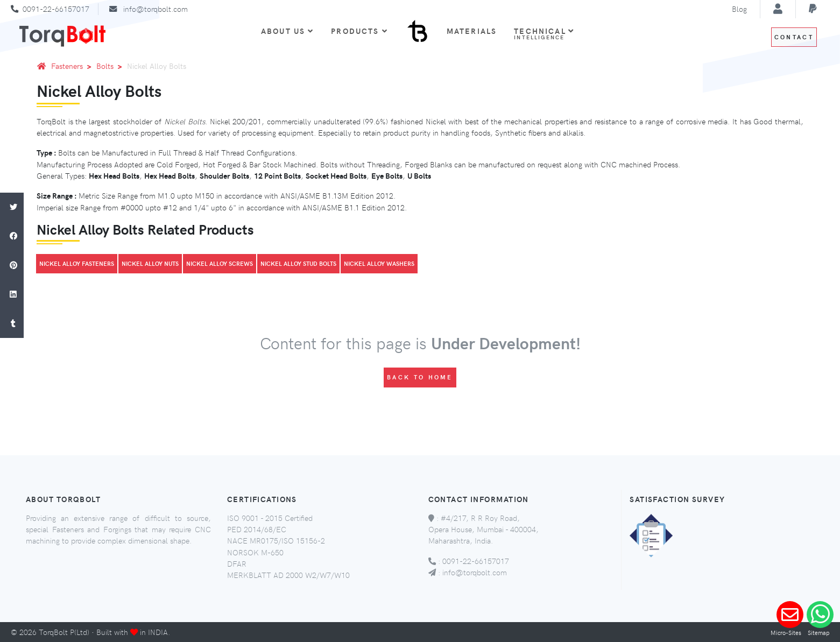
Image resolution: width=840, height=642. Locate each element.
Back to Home (420, 377)
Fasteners (73, 66)
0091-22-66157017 (56, 9)
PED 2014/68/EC (257, 529)
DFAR (237, 563)
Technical (544, 33)
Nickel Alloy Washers (379, 263)
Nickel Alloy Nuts (150, 263)
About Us (287, 31)
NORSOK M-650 (255, 552)
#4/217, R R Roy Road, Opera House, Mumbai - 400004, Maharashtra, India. (483, 529)
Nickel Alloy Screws (220, 263)
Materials (472, 31)
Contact (794, 37)
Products (359, 31)
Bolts (111, 66)
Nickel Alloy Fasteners (77, 263)
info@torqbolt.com (156, 9)
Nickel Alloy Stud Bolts (298, 263)
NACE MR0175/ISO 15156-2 (276, 540)
